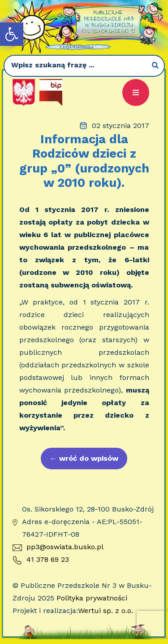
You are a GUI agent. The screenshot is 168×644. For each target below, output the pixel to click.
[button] (12, 34)
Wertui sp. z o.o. (106, 611)
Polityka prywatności (92, 598)
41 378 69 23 (41, 560)
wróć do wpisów (84, 458)
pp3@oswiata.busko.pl (58, 547)
